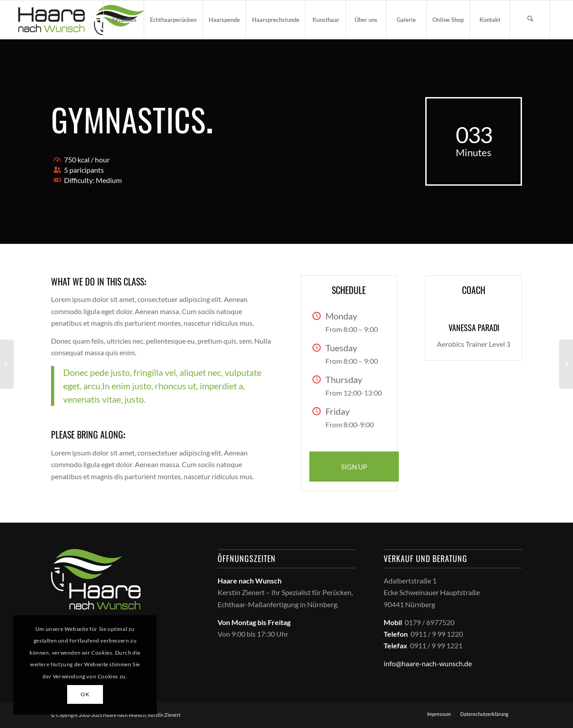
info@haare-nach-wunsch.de (428, 663)
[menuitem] (124, 20)
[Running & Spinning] (566, 364)
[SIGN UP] (354, 466)
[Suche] (530, 20)
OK (85, 694)
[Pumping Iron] (7, 364)
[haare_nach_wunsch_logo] (81, 20)
